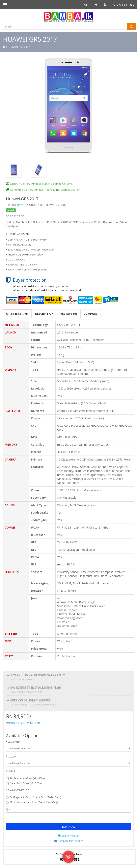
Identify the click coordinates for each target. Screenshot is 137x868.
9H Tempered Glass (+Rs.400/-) (25, 778)
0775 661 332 (123, 4)
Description (44, 314)
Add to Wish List (68, 836)
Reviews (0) (69, 314)
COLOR (12, 757)
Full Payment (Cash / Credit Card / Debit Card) (33, 797)
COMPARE (90, 314)
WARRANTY (14, 742)
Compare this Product (68, 841)
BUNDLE (11, 771)
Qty (8, 809)
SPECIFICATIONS (17, 314)
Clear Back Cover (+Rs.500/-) (24, 783)
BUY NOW (69, 827)
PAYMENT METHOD (19, 790)
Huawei (20, 205)
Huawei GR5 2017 (19, 47)
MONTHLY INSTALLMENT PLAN (23, 723)
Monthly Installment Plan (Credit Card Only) (32, 802)
